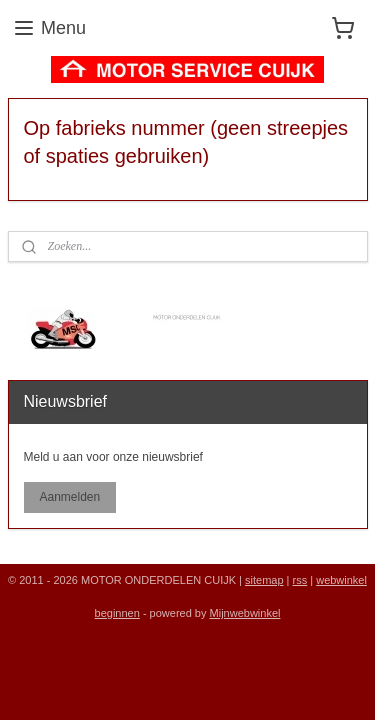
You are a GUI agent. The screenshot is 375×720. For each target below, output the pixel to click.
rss (300, 580)
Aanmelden (69, 497)
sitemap (264, 580)
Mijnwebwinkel (245, 613)
